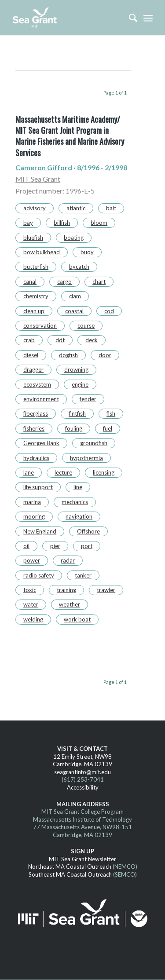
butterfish (36, 267)
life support (38, 487)
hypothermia (86, 458)
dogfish (68, 355)
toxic (30, 590)
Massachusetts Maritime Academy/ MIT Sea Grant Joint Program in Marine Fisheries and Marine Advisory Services (70, 136)
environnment (41, 399)
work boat (77, 619)
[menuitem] (129, 18)
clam (75, 296)
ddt (60, 340)
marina (32, 502)
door (105, 355)
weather (70, 604)
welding (33, 619)
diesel (31, 355)
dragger (33, 369)
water (31, 604)
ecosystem (37, 384)
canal (30, 282)
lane (29, 472)
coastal (74, 311)
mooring (34, 516)
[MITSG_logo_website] (68, 18)
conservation (40, 325)
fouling (74, 428)
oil (26, 546)
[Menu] (148, 18)
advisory (35, 208)
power (32, 560)
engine (80, 384)
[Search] (129, 18)
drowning (76, 369)
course (86, 325)
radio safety (39, 575)
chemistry (36, 296)
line (78, 487)
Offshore (88, 531)
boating (74, 238)
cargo (64, 282)
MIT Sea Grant (38, 179)
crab (29, 340)
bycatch (79, 267)
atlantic (76, 208)
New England (40, 531)
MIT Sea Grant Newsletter (82, 859)
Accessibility (83, 787)
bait (111, 208)
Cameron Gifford (44, 167)
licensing (104, 472)
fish (111, 413)
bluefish (33, 238)
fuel (108, 428)
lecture (63, 472)
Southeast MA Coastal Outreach (70, 874)
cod (109, 311)
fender (88, 399)
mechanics (75, 502)
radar (68, 560)
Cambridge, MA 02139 (82, 764)
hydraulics (36, 458)
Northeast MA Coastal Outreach (70, 867)
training (66, 590)
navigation (79, 516)
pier (55, 546)
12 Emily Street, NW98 (82, 757)
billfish (62, 223)
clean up (34, 311)
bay (28, 223)
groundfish (94, 443)
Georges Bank (41, 443)
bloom (99, 223)
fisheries (34, 428)
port (87, 546)
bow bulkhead (42, 252)
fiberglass (36, 413)
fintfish (77, 413)
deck (92, 340)
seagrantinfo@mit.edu (82, 772)
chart (99, 282)
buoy (87, 252)
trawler (106, 590)
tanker (83, 575)
